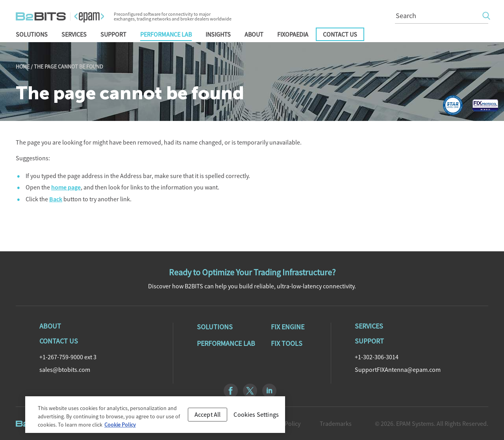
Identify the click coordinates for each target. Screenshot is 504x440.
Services (74, 34)
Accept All (208, 417)
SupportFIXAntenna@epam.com (398, 369)
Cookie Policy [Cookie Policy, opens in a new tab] (120, 427)
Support (113, 34)
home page (66, 187)
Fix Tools (287, 343)
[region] (155, 417)
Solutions (32, 34)
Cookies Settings (256, 417)
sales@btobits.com (65, 369)
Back (56, 199)
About (254, 34)
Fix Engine (288, 327)
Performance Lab (166, 34)
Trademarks (336, 423)
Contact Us (340, 34)
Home (23, 67)
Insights (218, 34)
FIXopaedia (293, 34)
